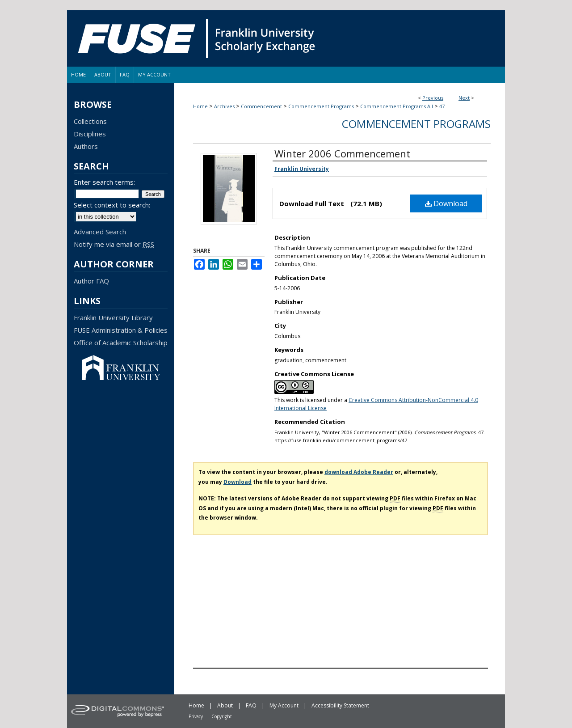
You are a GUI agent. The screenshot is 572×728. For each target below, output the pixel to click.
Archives (224, 106)
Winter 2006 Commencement (342, 153)
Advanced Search (100, 232)
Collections (90, 121)
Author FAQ (91, 281)
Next (464, 98)
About (225, 705)
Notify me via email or (114, 244)
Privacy (196, 716)
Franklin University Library (113, 317)
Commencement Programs (321, 106)
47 (442, 106)
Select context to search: (112, 205)
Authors (86, 146)
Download (446, 203)
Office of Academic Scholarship (121, 343)
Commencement (261, 106)
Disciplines (90, 134)
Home (200, 106)
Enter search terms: (104, 182)
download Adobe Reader (359, 472)
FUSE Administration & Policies (121, 330)
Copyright (222, 716)
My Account (284, 705)
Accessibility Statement (340, 705)
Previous (433, 98)
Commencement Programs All (397, 106)
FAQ (251, 705)
